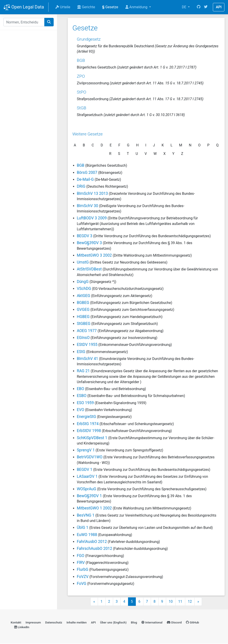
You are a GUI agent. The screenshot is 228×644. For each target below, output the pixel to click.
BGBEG (83, 302)
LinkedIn (22, 627)
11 (180, 602)
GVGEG (83, 310)
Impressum (33, 623)
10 (171, 602)
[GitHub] (199, 7)
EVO (80, 410)
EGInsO (83, 337)
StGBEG (83, 324)
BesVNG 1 (85, 515)
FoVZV (82, 576)
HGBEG (83, 316)
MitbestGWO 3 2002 (94, 255)
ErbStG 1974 (88, 424)
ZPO (81, 76)
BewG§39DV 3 (89, 243)
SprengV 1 (86, 450)
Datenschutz (54, 623)
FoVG (81, 584)
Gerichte (86, 7)
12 (190, 602)
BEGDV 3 (84, 236)
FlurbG (82, 569)
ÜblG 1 (82, 528)
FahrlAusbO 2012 (92, 541)
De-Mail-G (85, 179)
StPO (81, 92)
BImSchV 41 (87, 359)
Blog (134, 623)
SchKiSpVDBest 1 (92, 438)
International (152, 623)
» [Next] (198, 602)
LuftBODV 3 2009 (92, 218)
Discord (174, 623)
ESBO (81, 396)
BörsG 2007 (87, 172)
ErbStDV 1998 (89, 431)
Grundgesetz (89, 39)
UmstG (83, 262)
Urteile (63, 7)
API (219, 7)
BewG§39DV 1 (89, 496)
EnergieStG (86, 417)
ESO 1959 (85, 403)
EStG (81, 351)
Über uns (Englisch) (113, 623)
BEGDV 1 (84, 469)
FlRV (81, 563)
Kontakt (16, 623)
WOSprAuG (86, 489)
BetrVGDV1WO (89, 457)
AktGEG (83, 295)
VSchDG (84, 289)
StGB (81, 108)
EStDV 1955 (87, 345)
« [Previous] (94, 602)
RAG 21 (83, 371)
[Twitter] (206, 7)
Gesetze (110, 7)
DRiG (81, 186)
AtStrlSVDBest (89, 269)
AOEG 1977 (87, 330)
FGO (80, 555)
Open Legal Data (24, 7)
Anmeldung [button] (137, 7)
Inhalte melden (77, 623)
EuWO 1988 (87, 534)
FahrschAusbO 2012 (94, 548)
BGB (81, 60)
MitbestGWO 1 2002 (94, 508)
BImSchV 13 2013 (92, 193)
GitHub (192, 623)
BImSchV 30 (87, 206)
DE (185, 7)
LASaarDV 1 (87, 476)
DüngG (82, 281)
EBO (80, 388)
